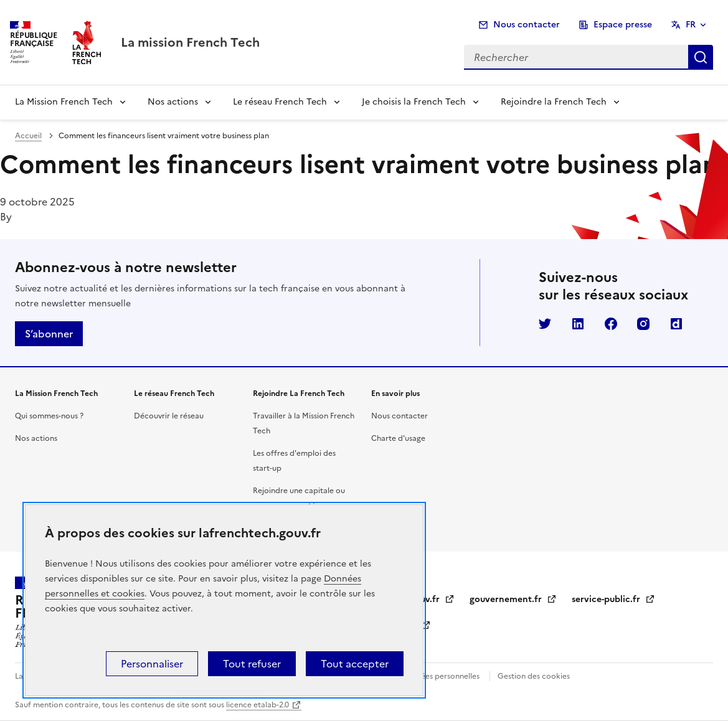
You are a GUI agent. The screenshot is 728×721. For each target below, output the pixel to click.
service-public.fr (613, 599)
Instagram (643, 324)
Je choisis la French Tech (414, 102)
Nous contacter (527, 25)
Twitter (545, 324)
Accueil (28, 136)
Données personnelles (440, 676)
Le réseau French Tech (280, 102)
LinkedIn (578, 324)
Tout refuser (252, 664)
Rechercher (701, 57)
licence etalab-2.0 (258, 705)
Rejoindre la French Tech (554, 102)
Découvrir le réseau (169, 416)
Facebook (611, 324)
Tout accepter (355, 664)
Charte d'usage (398, 438)
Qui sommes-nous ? (49, 416)
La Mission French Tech (64, 102)
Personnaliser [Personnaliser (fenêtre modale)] (152, 664)
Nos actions (173, 102)
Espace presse (623, 25)
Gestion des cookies (534, 676)
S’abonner (49, 334)
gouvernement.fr (513, 599)
